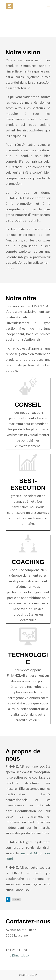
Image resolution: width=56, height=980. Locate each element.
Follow (16, 899)
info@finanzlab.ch (19, 955)
